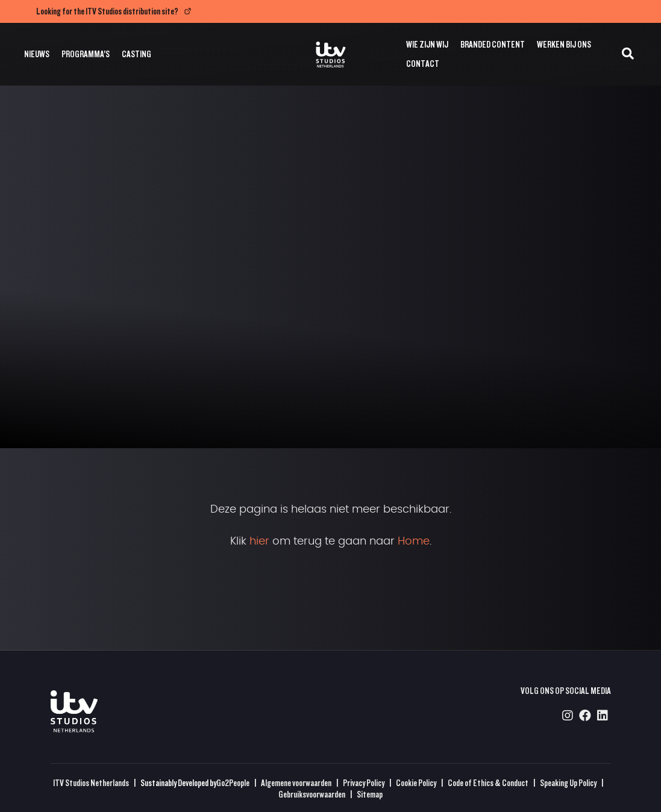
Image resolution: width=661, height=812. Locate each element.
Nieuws (37, 54)
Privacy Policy (364, 783)
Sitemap (370, 794)
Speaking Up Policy (568, 783)
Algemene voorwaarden (296, 783)
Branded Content (493, 44)
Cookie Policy (416, 783)
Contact (423, 64)
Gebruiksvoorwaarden (312, 794)
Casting (136, 54)
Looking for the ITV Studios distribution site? (107, 11)
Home (414, 542)
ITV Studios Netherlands (91, 783)
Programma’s (86, 54)
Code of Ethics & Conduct (488, 783)
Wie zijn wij (427, 44)
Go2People (233, 783)
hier (259, 542)
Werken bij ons (564, 44)
